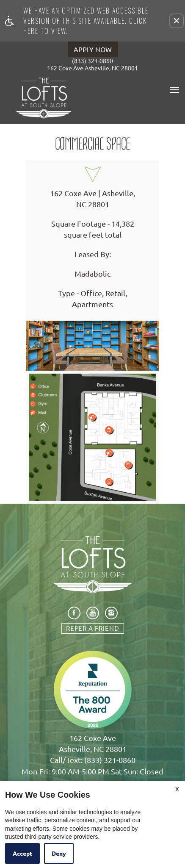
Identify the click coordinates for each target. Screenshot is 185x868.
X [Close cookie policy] (177, 789)
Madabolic (92, 274)
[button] (177, 21)
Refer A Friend (93, 628)
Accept (22, 853)
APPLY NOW (93, 49)
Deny (59, 853)
